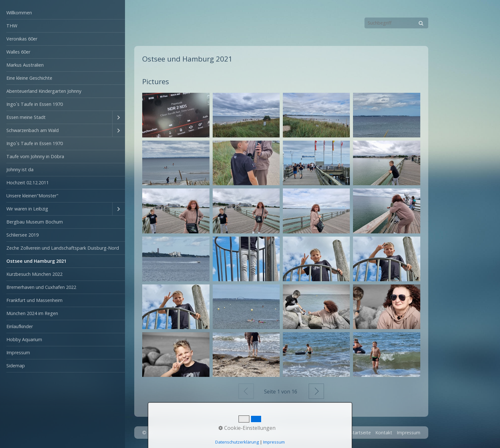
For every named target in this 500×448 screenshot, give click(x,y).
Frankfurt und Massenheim (34, 300)
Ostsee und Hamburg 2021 (36, 261)
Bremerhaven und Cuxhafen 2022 (41, 287)
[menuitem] (62, 13)
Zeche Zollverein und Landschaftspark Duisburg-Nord (63, 248)
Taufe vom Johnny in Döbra (35, 156)
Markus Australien (25, 65)
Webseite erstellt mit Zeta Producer (240, 433)
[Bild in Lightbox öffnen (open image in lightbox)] (176, 115)
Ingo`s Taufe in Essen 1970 (35, 104)
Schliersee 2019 (22, 235)
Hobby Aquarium (24, 339)
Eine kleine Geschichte (29, 78)
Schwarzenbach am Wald (33, 130)
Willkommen (19, 13)
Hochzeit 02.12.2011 (28, 183)
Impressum (18, 353)
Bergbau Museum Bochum (35, 222)
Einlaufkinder (20, 326)
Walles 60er (18, 52)
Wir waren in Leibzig (27, 209)
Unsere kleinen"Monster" (32, 196)
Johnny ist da (20, 169)
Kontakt (384, 433)
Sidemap (16, 366)
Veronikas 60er (22, 39)
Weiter (316, 391)
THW (12, 26)
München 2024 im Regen (32, 313)
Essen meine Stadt (26, 117)
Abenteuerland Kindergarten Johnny (44, 91)
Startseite (360, 433)
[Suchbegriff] (396, 23)
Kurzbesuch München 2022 (34, 274)
